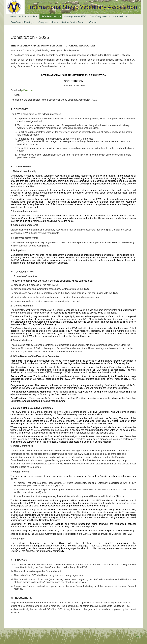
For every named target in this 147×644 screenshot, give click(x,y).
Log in (139, 636)
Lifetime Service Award (74, 22)
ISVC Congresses (100, 16)
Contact (93, 22)
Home (13, 16)
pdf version (27, 90)
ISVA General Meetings (23, 22)
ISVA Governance (51, 16)
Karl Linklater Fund (28, 16)
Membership (120, 16)
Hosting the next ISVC (75, 16)
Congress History (48, 22)
